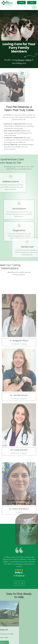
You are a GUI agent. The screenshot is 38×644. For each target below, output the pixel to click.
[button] (21, 3)
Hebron (28, 60)
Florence (21, 60)
